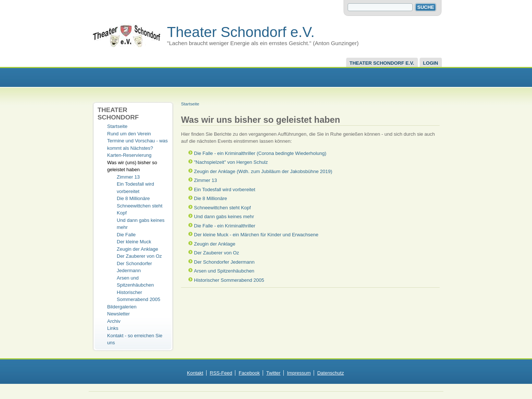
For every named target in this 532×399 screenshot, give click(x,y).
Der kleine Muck (134, 242)
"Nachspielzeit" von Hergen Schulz (231, 162)
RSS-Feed (221, 373)
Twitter (273, 373)
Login (431, 63)
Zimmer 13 (128, 177)
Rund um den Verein (129, 134)
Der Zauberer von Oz (139, 256)
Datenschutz (331, 373)
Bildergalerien (122, 307)
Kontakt (195, 373)
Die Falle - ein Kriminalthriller (225, 226)
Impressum (299, 373)
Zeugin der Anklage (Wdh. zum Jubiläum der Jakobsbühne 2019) (263, 171)
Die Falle (126, 235)
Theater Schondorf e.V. (241, 32)
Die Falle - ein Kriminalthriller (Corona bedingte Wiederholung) (260, 153)
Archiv (114, 321)
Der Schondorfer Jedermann (224, 262)
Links (113, 328)
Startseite (117, 126)
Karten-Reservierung (129, 155)
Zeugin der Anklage (137, 249)
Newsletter (118, 314)
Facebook (249, 373)
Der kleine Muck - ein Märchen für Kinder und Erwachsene (256, 235)
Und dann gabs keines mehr (224, 217)
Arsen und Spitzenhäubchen (224, 271)
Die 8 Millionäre (133, 198)
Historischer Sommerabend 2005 (229, 280)
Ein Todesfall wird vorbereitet (225, 190)
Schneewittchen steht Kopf (222, 208)
